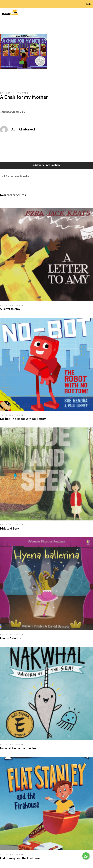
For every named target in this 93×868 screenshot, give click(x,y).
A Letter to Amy (10, 309)
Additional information (46, 165)
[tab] (46, 165)
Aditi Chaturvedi (23, 129)
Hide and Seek (10, 528)
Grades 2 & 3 (18, 112)
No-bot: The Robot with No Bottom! (24, 419)
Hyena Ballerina (10, 638)
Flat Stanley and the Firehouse (20, 858)
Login (89, 4)
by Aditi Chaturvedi (15, 93)
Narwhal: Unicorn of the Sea (18, 748)
